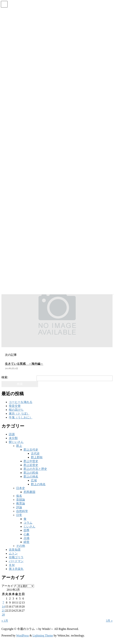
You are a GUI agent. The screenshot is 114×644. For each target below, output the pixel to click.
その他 (21, 546)
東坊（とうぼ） (19, 414)
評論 (19, 507)
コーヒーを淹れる (21, 402)
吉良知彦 (15, 550)
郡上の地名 (31, 477)
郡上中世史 (31, 461)
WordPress (23, 635)
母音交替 (15, 406)
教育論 (21, 503)
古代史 (35, 453)
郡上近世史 (31, 465)
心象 (26, 534)
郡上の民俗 (31, 473)
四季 (26, 530)
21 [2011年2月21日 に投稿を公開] (3, 611)
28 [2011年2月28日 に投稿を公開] (3, 615)
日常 (19, 515)
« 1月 (5, 621)
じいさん (29, 527)
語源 (12, 434)
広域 (34, 480)
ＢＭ (12, 565)
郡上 (19, 446)
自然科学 (22, 511)
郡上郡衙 (37, 457)
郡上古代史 (31, 450)
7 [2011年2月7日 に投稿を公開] (3, 603)
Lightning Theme (43, 635)
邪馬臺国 (29, 492)
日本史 (21, 488)
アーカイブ (9, 586)
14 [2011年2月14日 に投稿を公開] (3, 607)
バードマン (16, 561)
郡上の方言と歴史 (35, 469)
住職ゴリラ (16, 557)
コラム (28, 523)
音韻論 (21, 500)
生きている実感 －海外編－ (24, 364)
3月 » (109, 621)
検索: (5, 377)
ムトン (13, 553)
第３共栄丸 (16, 569)
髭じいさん (16, 442)
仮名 (19, 496)
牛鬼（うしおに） (21, 417)
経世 (26, 542)
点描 (26, 538)
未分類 (13, 438)
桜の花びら (16, 410)
